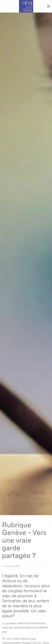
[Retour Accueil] (26, 6)
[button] (49, 6)
